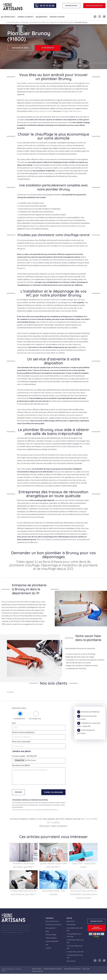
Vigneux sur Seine (45, 111)
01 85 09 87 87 (48, 48)
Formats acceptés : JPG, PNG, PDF (24, 756)
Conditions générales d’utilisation (53, 969)
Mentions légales (37, 969)
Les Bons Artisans (10, 969)
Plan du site (86, 969)
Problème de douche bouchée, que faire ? (24, 865)
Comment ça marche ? (25, 17)
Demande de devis (20, 48)
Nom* (14, 723)
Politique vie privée (37, 971)
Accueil (9, 22)
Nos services (71, 961)
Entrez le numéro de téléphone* (23, 732)
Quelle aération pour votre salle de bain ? (53, 865)
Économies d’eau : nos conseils (53, 892)
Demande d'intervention (94, 6)
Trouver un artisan (57, 17)
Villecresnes (77, 111)
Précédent (18, 792)
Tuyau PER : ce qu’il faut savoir (83, 865)
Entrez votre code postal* (21, 742)
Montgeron (66, 111)
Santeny (35, 111)
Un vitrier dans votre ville (75, 952)
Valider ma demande (53, 792)
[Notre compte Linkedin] (95, 17)
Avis (47, 945)
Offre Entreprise (51, 938)
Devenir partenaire (52, 941)
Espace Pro (71, 921)
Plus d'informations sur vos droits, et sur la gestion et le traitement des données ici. (35, 810)
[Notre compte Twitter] (104, 17)
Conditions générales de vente (72, 969)
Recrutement (71, 925)
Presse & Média (51, 935)
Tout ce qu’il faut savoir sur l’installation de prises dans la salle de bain (83, 894)
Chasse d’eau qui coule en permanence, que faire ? (24, 892)
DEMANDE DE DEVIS (71, 6)
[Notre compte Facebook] (100, 17)
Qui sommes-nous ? (8, 17)
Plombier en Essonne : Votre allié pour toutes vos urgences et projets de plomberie (43, 22)
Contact (48, 948)
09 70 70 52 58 (47, 6)
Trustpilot (10, 692)
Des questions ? (42, 17)
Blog (47, 931)
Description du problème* (21, 765)
